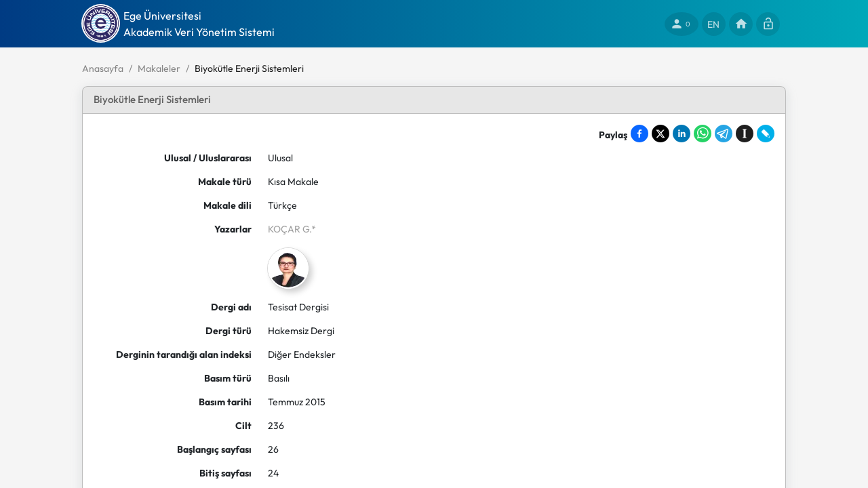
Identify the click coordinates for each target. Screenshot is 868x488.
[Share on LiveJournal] (766, 134)
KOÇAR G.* (292, 229)
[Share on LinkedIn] (682, 134)
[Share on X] (660, 134)
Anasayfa (103, 68)
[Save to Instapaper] (745, 134)
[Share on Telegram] (724, 134)
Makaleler (159, 68)
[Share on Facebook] (639, 134)
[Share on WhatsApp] (703, 134)
